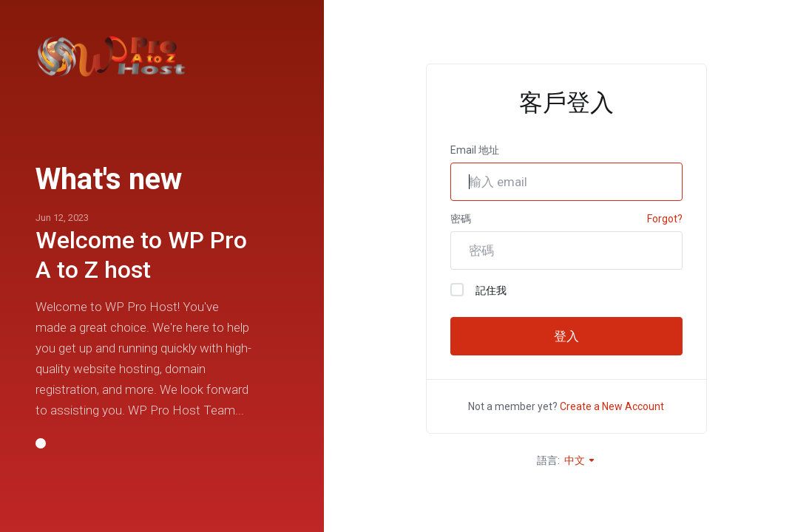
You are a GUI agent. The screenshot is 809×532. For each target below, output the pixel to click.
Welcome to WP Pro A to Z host (141, 255)
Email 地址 (475, 150)
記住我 (478, 290)
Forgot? (665, 219)
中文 (580, 460)
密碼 (461, 219)
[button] (41, 443)
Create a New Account (612, 406)
